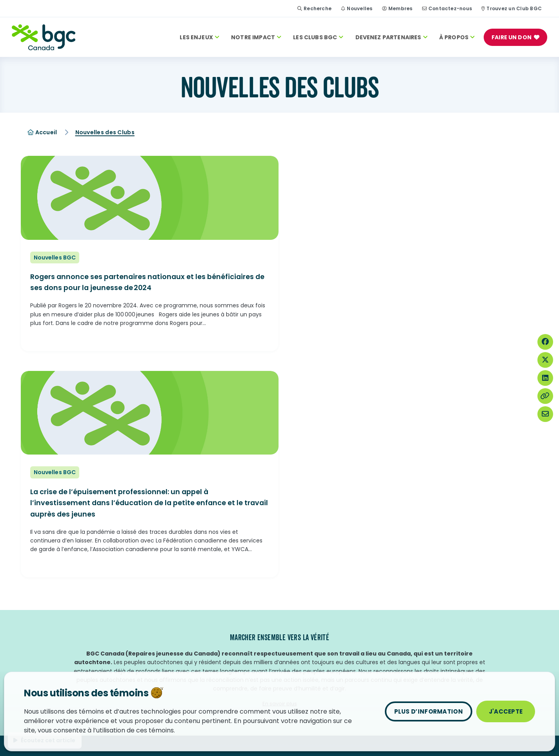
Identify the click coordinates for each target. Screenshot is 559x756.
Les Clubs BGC (318, 37)
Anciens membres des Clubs (192, 631)
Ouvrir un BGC (302, 604)
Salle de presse (173, 644)
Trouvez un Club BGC (514, 9)
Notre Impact (256, 37)
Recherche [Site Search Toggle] (314, 8)
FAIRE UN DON (512, 37)
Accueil (42, 132)
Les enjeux (199, 37)
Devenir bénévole (177, 618)
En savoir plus (279, 500)
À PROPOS (457, 37)
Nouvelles (360, 9)
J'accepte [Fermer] (506, 711)
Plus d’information (429, 711)
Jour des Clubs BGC (50, 592)
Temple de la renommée (58, 618)
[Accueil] (44, 37)
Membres (401, 9)
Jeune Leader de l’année (57, 604)
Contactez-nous (450, 9)
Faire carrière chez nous (186, 604)
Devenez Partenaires (391, 37)
